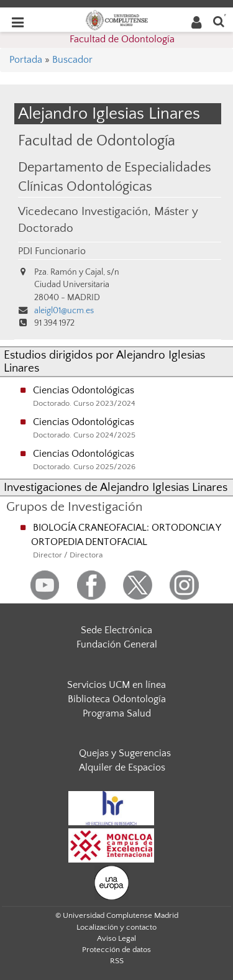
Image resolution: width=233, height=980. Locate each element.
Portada (26, 60)
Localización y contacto (116, 927)
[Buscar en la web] (219, 21)
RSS (117, 961)
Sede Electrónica (116, 630)
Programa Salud (117, 713)
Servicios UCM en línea (116, 685)
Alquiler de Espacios (122, 767)
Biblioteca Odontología (117, 699)
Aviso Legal (116, 938)
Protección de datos (116, 950)
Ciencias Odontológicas (84, 390)
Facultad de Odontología (122, 39)
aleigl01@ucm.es (64, 311)
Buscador (72, 60)
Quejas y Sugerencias (125, 753)
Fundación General (117, 644)
